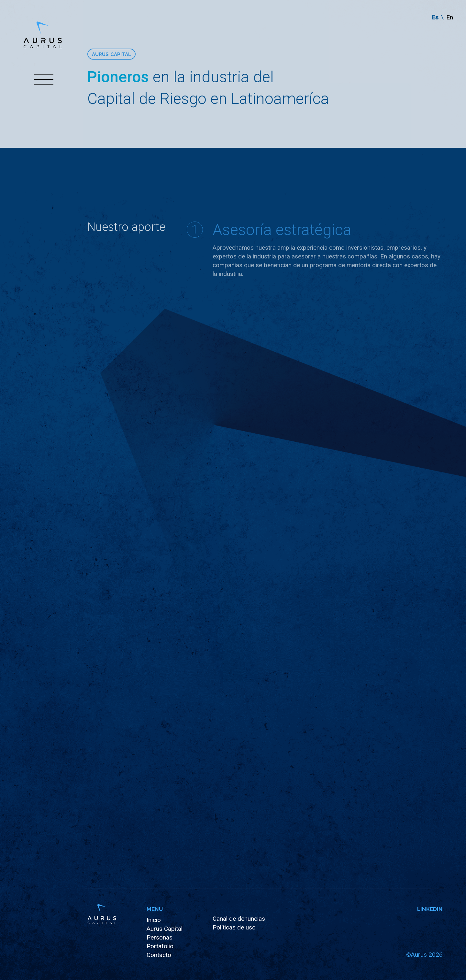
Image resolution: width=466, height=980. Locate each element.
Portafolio (160, 946)
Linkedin (430, 908)
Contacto (159, 955)
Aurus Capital (165, 929)
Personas (160, 937)
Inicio (154, 920)
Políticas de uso (234, 927)
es (435, 17)
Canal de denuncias (239, 919)
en (450, 17)
